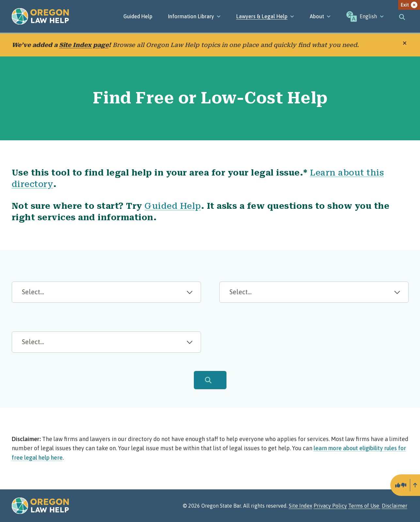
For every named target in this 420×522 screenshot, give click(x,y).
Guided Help (138, 16)
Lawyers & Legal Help (265, 16)
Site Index (301, 506)
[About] (320, 16)
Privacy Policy (330, 506)
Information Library (194, 16)
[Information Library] (194, 16)
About (320, 16)
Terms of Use (364, 506)
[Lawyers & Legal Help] (265, 16)
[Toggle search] (402, 16)
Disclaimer (395, 506)
